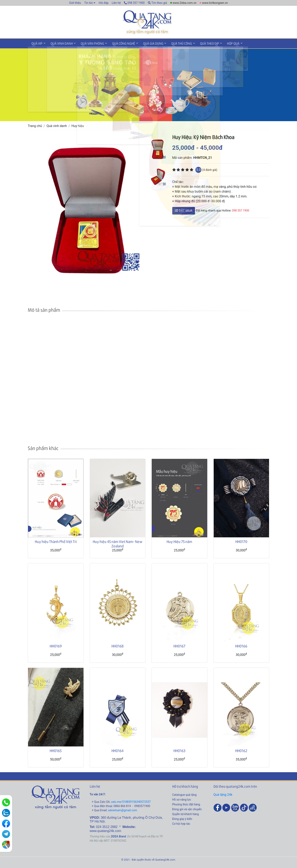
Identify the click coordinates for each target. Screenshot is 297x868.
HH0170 (241, 541)
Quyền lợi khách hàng (186, 813)
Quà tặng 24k (223, 794)
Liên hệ (116, 3)
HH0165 (56, 750)
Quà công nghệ (119, 43)
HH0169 (56, 645)
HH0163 (179, 750)
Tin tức (89, 3)
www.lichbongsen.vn (215, 3)
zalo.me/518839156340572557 (131, 801)
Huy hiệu (78, 125)
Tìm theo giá (157, 3)
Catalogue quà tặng (184, 794)
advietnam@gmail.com (123, 809)
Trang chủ (35, 125)
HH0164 (118, 750)
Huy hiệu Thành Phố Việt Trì (56, 541)
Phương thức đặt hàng (186, 804)
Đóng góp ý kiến (182, 818)
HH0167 (179, 645)
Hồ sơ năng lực (182, 799)
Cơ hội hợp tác (181, 823)
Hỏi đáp (104, 3)
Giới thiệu (75, 3)
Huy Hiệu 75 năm (179, 541)
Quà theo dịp (201, 43)
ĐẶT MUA (184, 210)
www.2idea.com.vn (185, 3)
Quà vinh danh (60, 43)
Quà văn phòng (89, 43)
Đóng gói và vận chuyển (187, 808)
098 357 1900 (134, 3)
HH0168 (118, 645)
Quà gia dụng (147, 43)
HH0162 (241, 750)
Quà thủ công (174, 43)
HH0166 (241, 645)
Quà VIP (36, 43)
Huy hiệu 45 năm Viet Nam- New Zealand (118, 543)
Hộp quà (223, 43)
